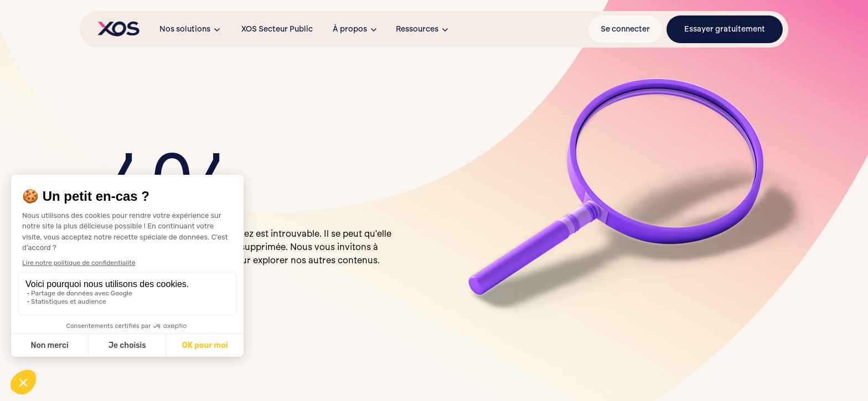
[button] (190, 29)
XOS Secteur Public (277, 29)
